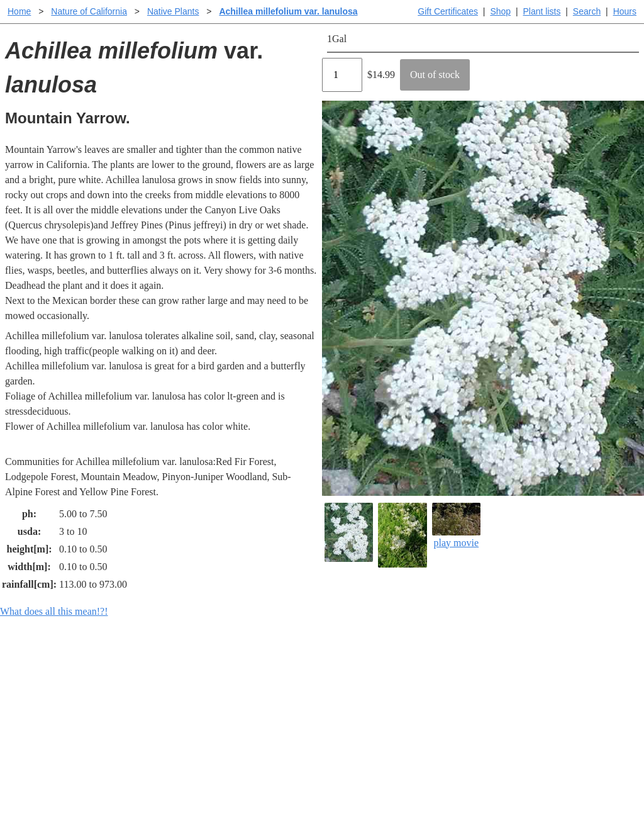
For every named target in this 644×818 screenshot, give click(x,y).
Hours (625, 11)
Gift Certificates (448, 11)
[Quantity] (342, 75)
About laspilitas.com (525, 713)
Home (19, 11)
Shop (500, 11)
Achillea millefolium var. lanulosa (288, 11)
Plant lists (542, 11)
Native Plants (173, 11)
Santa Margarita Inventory (536, 672)
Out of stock (435, 75)
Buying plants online (366, 692)
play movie (456, 525)
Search (587, 11)
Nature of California (89, 11)
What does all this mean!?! (54, 611)
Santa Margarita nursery (531, 692)
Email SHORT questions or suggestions (246, 777)
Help (334, 672)
